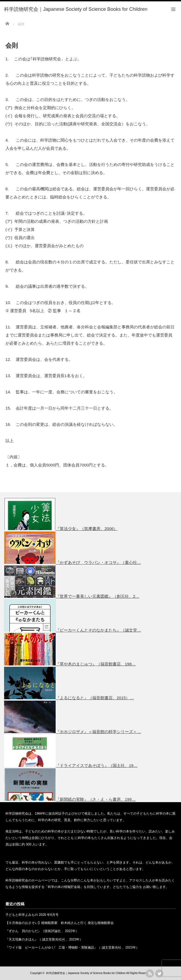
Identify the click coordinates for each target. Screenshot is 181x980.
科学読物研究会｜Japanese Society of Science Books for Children (86, 973)
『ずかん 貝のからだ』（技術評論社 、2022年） (42, 931)
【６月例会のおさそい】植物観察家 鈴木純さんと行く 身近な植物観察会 (60, 923)
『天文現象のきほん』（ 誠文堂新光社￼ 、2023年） (44, 939)
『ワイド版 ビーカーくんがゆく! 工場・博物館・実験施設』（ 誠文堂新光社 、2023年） (72, 948)
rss (150, 974)
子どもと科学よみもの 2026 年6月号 (32, 915)
